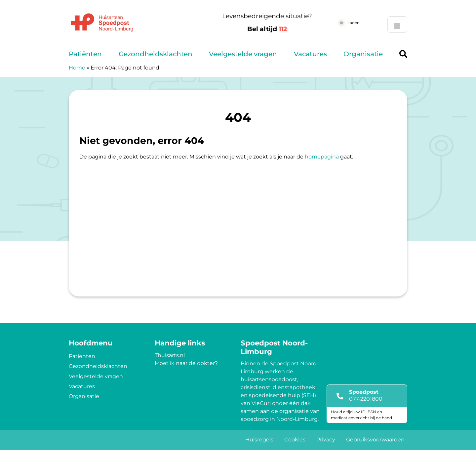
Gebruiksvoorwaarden (375, 440)
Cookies (295, 440)
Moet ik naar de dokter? (186, 363)
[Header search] (403, 54)
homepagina (322, 157)
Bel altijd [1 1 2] (267, 29)
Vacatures (310, 54)
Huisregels (259, 440)
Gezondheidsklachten (156, 54)
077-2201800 (366, 399)
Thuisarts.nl (170, 355)
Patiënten (85, 54)
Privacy (326, 440)
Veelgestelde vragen (243, 54)
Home (77, 68)
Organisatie (363, 54)
